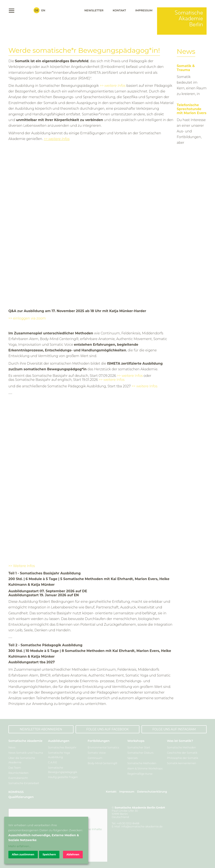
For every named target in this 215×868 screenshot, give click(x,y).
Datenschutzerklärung (152, 792)
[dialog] (46, 840)
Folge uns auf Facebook (107, 729)
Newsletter (94, 10)
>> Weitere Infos (22, 566)
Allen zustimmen (23, 854)
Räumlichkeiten (18, 773)
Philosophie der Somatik (183, 758)
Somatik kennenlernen (182, 763)
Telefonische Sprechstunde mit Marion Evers (192, 109)
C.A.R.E (53, 762)
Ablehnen (73, 854)
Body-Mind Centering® (103, 763)
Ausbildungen (59, 741)
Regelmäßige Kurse (140, 774)
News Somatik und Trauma (26, 753)
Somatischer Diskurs (140, 753)
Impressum (144, 10)
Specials (132, 758)
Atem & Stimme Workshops (145, 768)
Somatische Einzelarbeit (24, 783)
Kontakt (119, 10)
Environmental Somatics (103, 747)
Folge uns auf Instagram (174, 729)
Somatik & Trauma (186, 68)
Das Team (15, 768)
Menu (12, 11)
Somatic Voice (97, 753)
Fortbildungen (99, 741)
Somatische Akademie (25, 741)
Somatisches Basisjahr (62, 747)
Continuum (95, 758)
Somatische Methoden (142, 763)
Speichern (49, 854)
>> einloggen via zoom (27, 318)
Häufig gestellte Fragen (63, 777)
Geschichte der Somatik (182, 753)
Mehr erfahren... (20, 846)
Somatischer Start (139, 747)
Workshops (136, 741)
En (43, 10)
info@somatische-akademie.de (142, 826)
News (12, 747)
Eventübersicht (18, 778)
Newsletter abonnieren (41, 729)
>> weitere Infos (113, 86)
